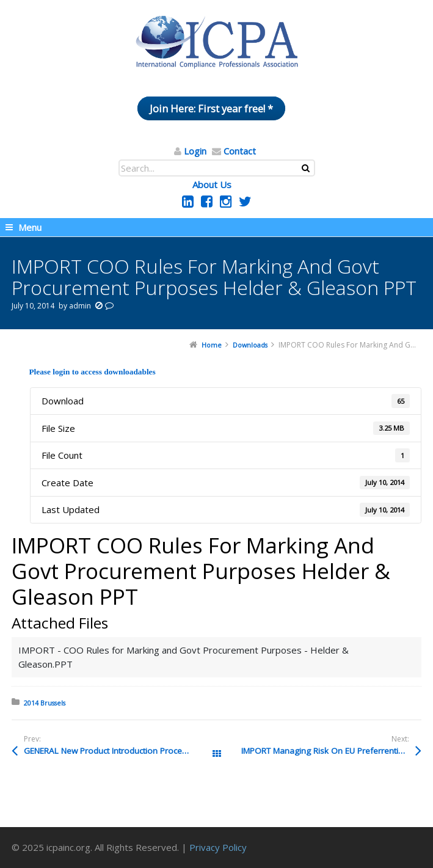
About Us (212, 184)
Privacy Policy (218, 847)
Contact (240, 151)
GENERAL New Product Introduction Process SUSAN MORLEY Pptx (120, 751)
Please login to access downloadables (92, 372)
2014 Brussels (45, 703)
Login (195, 151)
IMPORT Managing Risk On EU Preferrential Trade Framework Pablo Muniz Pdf (331, 751)
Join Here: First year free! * (211, 108)
